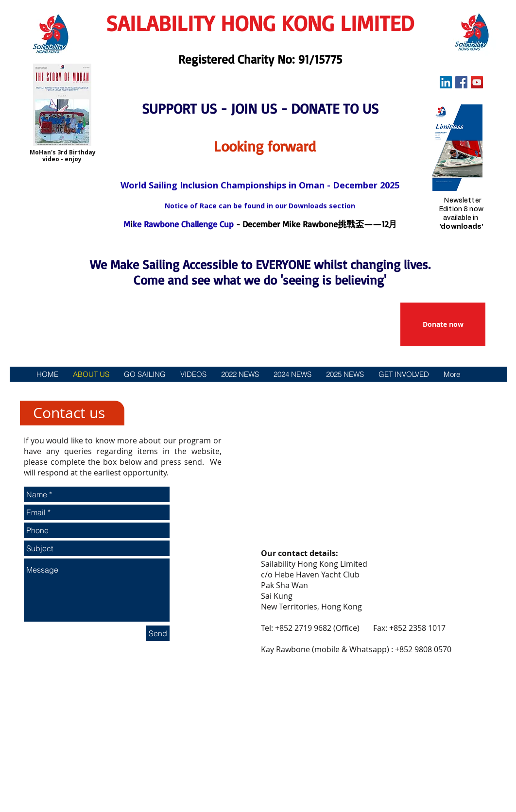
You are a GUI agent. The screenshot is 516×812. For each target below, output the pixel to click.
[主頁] (49, 393)
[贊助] (308, 393)
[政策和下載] (388, 393)
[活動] (151, 393)
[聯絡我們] (462, 393)
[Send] (158, 633)
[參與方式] (258, 393)
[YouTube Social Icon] (477, 82)
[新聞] (203, 393)
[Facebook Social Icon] (461, 82)
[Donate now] (443, 324)
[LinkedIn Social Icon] (446, 82)
